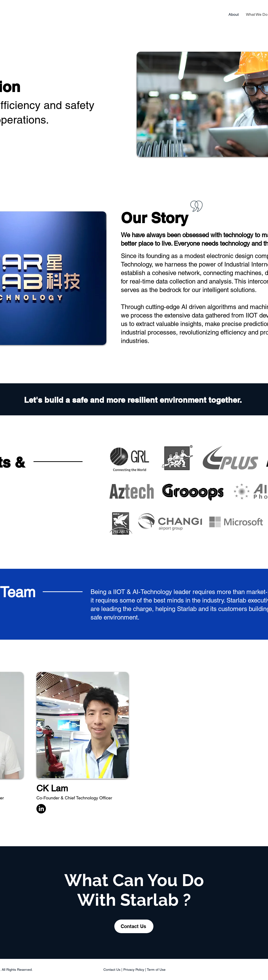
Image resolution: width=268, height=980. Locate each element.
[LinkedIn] (41, 809)
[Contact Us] (134, 926)
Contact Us (112, 970)
